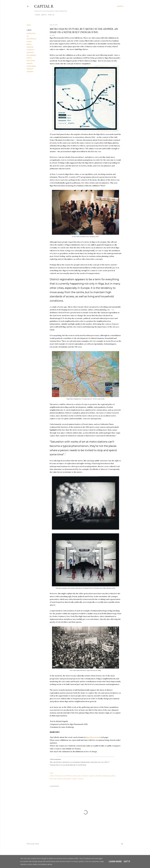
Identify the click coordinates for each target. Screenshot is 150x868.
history (29, 44)
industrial (30, 47)
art (28, 36)
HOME (37, 15)
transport (30, 69)
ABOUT (43, 15)
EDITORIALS (31, 39)
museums (30, 50)
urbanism (30, 72)
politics (29, 58)
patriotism (30, 52)
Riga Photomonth (93, 737)
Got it (127, 861)
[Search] (120, 6)
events (29, 42)
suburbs (30, 63)
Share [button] (29, 25)
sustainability (31, 66)
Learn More (115, 861)
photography (31, 55)
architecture (31, 33)
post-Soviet (31, 61)
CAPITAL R (44, 6)
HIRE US (50, 15)
